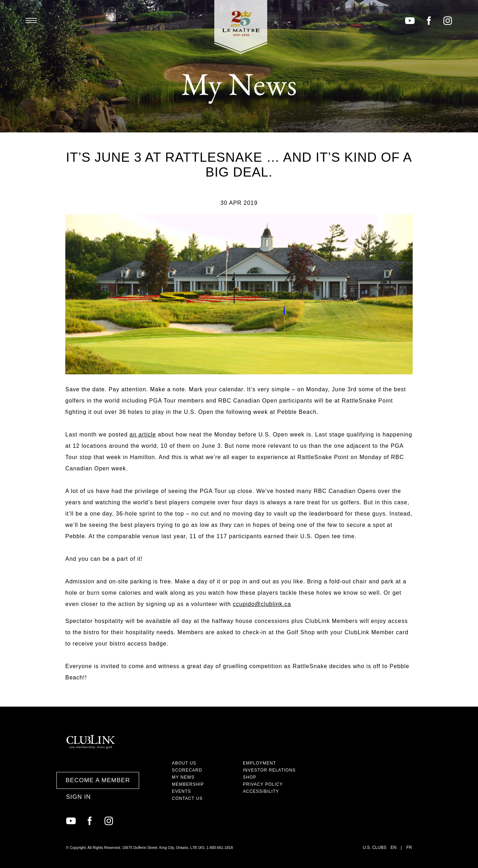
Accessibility (261, 791)
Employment (259, 763)
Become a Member (98, 780)
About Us (184, 763)
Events (181, 791)
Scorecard (187, 770)
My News (183, 777)
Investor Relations (269, 770)
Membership (188, 784)
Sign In (78, 797)
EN (393, 848)
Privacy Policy (263, 784)
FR (409, 848)
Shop (250, 777)
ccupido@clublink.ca (262, 604)
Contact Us (187, 798)
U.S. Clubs (375, 848)
